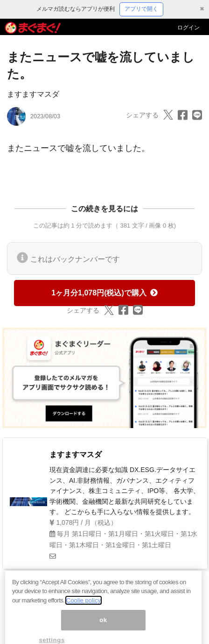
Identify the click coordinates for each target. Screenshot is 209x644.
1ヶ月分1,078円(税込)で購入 (104, 293)
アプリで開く (141, 9)
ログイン (188, 28)
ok (103, 626)
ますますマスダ (33, 94)
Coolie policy (84, 606)
